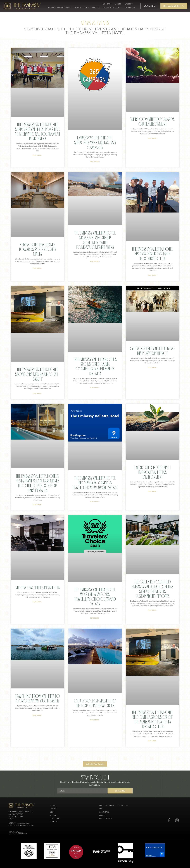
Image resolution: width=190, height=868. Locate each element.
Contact (107, 4)
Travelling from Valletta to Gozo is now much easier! (37, 698)
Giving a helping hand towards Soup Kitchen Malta (37, 249)
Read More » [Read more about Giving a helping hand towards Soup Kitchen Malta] (37, 268)
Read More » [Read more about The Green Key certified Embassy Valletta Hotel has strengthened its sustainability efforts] (153, 610)
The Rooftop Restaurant (59, 8)
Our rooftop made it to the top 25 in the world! (95, 703)
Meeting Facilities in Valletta (37, 587)
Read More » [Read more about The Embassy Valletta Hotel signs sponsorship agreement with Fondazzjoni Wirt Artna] (95, 261)
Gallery (129, 4)
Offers (118, 4)
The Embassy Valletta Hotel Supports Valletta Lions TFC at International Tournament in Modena (37, 132)
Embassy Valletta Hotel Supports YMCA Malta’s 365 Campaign (95, 143)
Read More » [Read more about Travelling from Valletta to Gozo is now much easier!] (37, 715)
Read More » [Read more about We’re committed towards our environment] (153, 138)
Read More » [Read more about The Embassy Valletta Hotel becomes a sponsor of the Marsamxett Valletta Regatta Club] (153, 741)
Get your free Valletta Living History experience (153, 351)
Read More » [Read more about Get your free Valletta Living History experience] (153, 367)
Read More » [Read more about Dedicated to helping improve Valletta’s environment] (153, 491)
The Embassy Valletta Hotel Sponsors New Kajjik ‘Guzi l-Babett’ (37, 374)
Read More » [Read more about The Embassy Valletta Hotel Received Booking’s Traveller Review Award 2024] (95, 502)
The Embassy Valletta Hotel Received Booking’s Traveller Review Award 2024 (95, 483)
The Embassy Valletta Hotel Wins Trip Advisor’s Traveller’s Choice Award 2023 (95, 597)
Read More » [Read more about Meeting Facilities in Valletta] (37, 602)
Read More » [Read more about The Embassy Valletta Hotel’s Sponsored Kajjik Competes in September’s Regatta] (95, 388)
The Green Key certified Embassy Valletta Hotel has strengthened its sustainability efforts (153, 589)
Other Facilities (92, 8)
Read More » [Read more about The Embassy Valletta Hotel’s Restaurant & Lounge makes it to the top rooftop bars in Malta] (37, 505)
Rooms (78, 8)
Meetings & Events (113, 8)
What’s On (130, 8)
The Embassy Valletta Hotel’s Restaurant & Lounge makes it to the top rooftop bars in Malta (38, 483)
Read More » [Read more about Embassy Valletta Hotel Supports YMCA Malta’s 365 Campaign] (95, 162)
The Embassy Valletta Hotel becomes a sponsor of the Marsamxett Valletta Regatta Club (153, 719)
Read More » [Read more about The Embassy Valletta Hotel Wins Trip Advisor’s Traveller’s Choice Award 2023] (95, 618)
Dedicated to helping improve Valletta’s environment (153, 472)
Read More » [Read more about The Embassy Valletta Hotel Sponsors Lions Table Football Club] (153, 275)
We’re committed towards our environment (153, 122)
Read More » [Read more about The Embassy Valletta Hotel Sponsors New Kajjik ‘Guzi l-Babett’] (37, 393)
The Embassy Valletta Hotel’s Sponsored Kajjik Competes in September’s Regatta (95, 366)
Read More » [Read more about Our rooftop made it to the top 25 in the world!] (95, 720)
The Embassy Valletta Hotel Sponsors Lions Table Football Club (153, 254)
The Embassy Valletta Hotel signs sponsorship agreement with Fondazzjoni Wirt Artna (95, 240)
